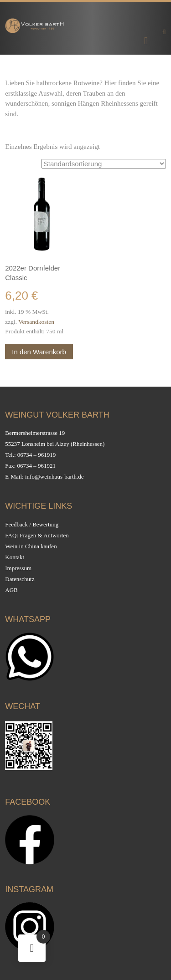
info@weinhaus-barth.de (54, 477)
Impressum (18, 568)
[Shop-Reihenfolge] (104, 164)
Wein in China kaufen (31, 546)
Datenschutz (20, 579)
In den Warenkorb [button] (39, 352)
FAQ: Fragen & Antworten (37, 535)
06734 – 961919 (37, 455)
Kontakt (15, 557)
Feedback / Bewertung (32, 524)
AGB (11, 590)
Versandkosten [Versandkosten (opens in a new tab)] (36, 322)
